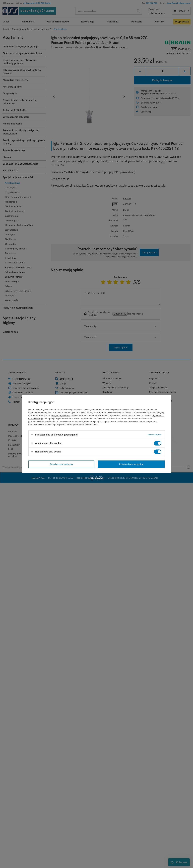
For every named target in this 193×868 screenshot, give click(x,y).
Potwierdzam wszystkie (131, 464)
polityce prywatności (61, 416)
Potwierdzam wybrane (61, 464)
